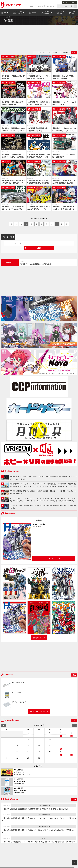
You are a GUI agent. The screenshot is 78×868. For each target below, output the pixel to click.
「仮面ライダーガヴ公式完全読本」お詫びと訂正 (35, 265)
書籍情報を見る (38, 639)
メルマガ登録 (69, 2)
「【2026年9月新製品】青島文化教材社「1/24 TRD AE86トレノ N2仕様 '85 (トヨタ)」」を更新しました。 (36, 810)
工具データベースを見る (38, 713)
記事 (44, 840)
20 (62, 225)
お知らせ (32, 6)
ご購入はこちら (52, 560)
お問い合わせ (40, 6)
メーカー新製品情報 (44, 806)
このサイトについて (51, 6)
